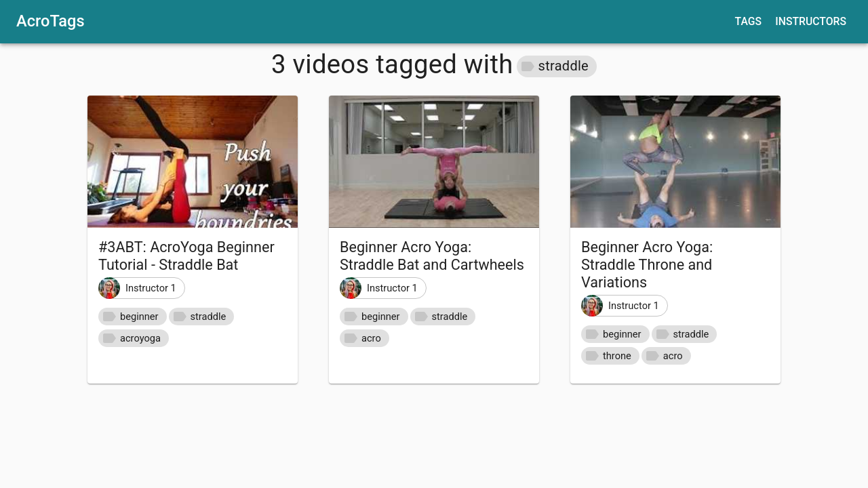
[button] (557, 66)
